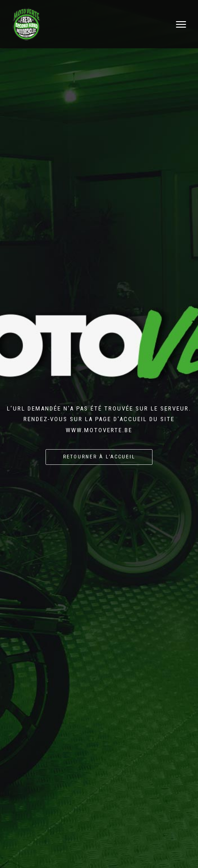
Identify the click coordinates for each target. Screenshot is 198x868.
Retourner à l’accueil (99, 457)
